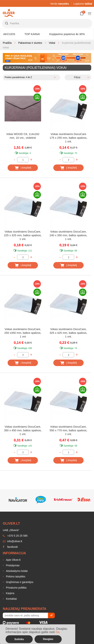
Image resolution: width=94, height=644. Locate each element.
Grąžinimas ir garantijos (19, 582)
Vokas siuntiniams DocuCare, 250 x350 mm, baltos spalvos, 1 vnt (23, 333)
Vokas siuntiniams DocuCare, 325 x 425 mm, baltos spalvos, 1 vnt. (68, 333)
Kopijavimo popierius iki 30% (67, 34)
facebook (10, 547)
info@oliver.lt (12, 541)
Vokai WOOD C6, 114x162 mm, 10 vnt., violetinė (23, 136)
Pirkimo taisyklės (15, 577)
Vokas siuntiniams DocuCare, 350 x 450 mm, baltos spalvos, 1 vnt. (23, 430)
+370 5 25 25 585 (15, 536)
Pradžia (7, 43)
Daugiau (48, 639)
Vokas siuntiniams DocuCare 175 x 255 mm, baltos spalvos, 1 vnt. (68, 138)
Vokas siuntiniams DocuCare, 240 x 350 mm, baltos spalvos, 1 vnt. (68, 235)
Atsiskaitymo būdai (16, 571)
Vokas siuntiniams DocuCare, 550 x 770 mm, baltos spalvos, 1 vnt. (68, 430)
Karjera (10, 593)
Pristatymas (12, 565)
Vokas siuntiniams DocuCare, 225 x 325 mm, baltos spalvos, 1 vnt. (23, 235)
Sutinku (19, 639)
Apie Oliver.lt (13, 560)
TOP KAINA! (32, 34)
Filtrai (77, 77)
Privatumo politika (16, 588)
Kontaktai (11, 599)
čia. (58, 632)
